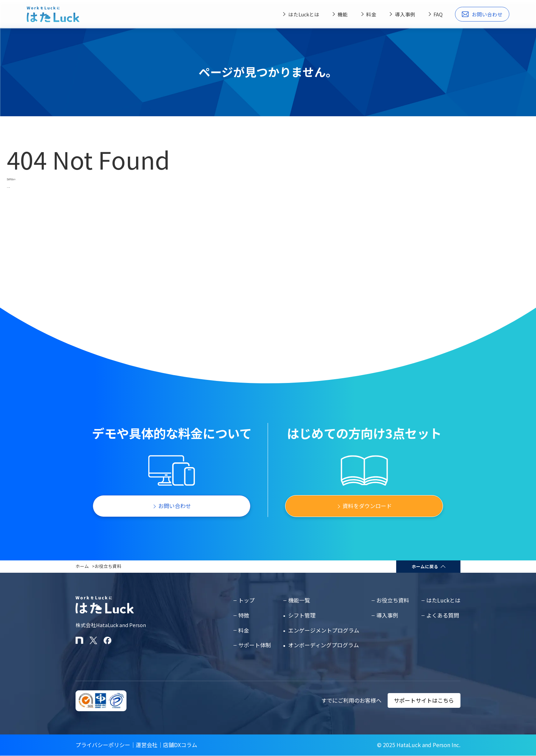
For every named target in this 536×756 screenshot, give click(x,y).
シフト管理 (302, 615)
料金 (371, 14)
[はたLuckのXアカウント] (93, 641)
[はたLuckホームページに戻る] (53, 14)
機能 (343, 14)
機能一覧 (299, 600)
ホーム (82, 566)
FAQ (438, 14)
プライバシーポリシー (103, 745)
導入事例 (405, 14)
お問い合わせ (482, 14)
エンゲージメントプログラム (324, 630)
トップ (246, 600)
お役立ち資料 (108, 566)
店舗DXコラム (180, 745)
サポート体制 (255, 645)
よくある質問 (443, 615)
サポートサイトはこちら (424, 700)
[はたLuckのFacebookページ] (108, 640)
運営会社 (147, 745)
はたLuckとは (304, 14)
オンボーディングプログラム (324, 645)
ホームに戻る (425, 566)
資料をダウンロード (367, 506)
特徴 (244, 615)
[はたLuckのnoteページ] (79, 640)
